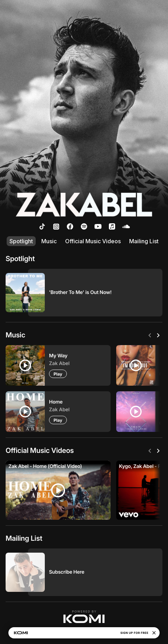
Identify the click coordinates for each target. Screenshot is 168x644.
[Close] (154, 633)
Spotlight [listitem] (21, 241)
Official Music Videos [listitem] (93, 241)
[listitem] (42, 226)
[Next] (158, 335)
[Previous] (150, 335)
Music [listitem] (49, 241)
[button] (84, 617)
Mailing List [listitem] (144, 241)
